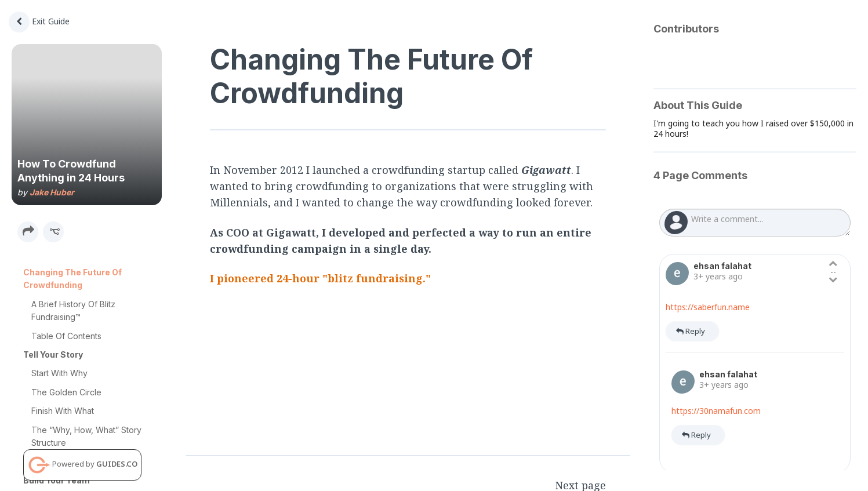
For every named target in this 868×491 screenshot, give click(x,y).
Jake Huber (52, 192)
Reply (691, 331)
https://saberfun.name (708, 307)
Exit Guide (39, 21)
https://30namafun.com (716, 411)
